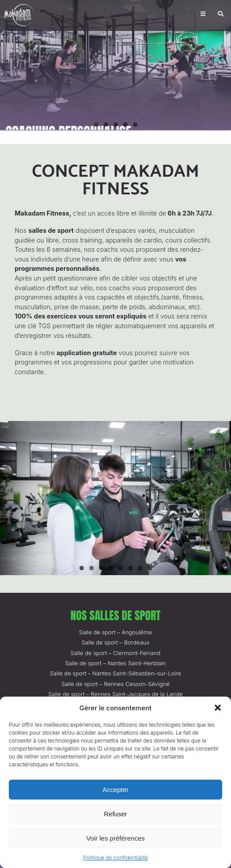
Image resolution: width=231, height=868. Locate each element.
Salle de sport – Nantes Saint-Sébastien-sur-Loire (115, 673)
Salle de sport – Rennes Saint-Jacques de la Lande (115, 694)
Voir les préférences (115, 838)
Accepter (115, 790)
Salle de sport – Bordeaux (116, 642)
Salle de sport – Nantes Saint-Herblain (115, 663)
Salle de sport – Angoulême (115, 632)
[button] (218, 708)
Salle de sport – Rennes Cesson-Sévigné (115, 684)
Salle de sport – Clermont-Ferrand (116, 653)
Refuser (115, 814)
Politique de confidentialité (115, 858)
